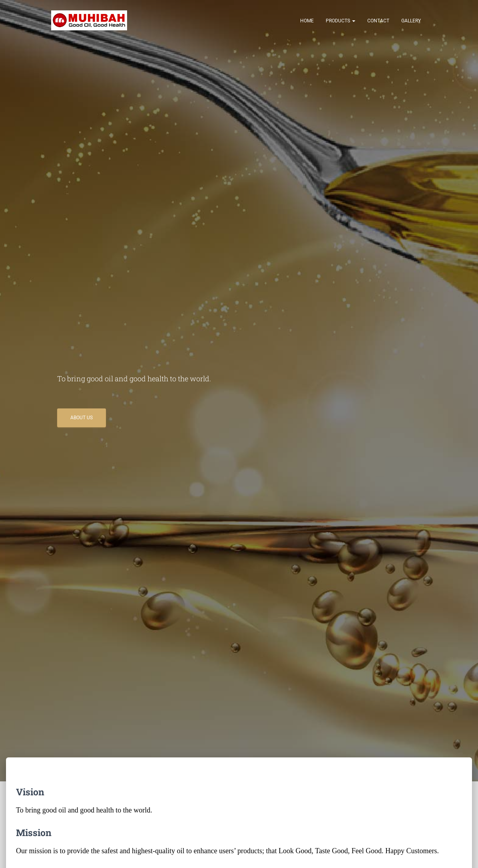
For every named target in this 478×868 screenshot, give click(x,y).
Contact (378, 21)
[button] (353, 21)
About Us (82, 418)
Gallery (411, 21)
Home (307, 21)
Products (341, 21)
